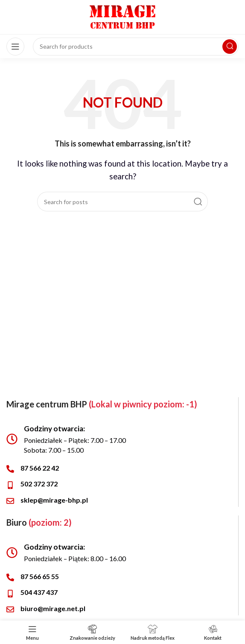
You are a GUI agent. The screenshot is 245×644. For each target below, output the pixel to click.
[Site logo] (122, 16)
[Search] (122, 202)
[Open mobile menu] (15, 47)
